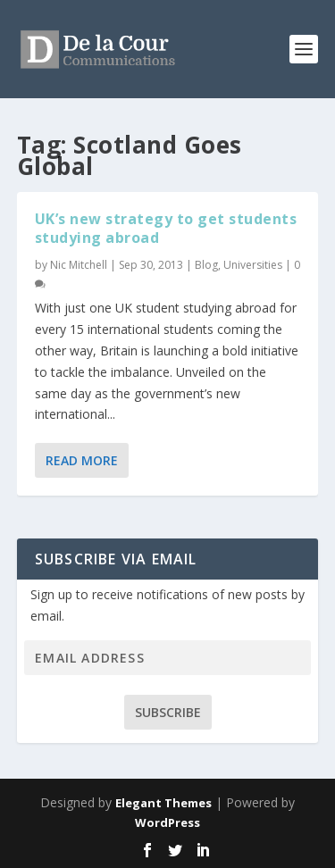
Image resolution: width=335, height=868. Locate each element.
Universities (253, 265)
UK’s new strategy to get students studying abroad (166, 228)
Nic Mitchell (79, 265)
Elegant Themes (163, 803)
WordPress (167, 822)
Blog (206, 265)
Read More (82, 460)
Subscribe (168, 712)
